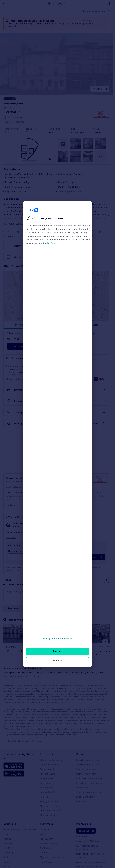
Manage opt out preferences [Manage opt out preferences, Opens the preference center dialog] (57, 639)
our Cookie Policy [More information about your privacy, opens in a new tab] (48, 243)
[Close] (88, 205)
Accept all (58, 651)
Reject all (58, 661)
